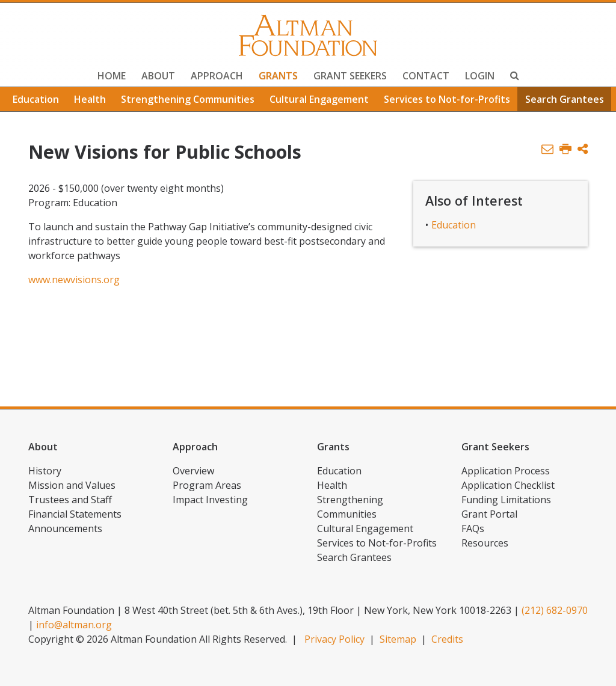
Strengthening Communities (188, 99)
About (158, 76)
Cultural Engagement (319, 99)
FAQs (473, 528)
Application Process (506, 471)
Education (36, 99)
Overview (193, 471)
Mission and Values (72, 485)
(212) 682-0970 (555, 610)
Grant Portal (489, 514)
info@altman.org (74, 625)
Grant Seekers (350, 76)
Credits (447, 639)
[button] (583, 149)
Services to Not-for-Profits (447, 99)
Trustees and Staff (70, 500)
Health (90, 99)
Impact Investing (210, 500)
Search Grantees (565, 99)
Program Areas (207, 485)
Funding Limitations (506, 500)
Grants (278, 76)
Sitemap (398, 639)
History (45, 471)
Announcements (65, 528)
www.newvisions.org (74, 280)
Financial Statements (75, 514)
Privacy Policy (334, 639)
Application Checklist (508, 485)
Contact (426, 76)
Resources (485, 543)
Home (112, 76)
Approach (217, 76)
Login (480, 76)
